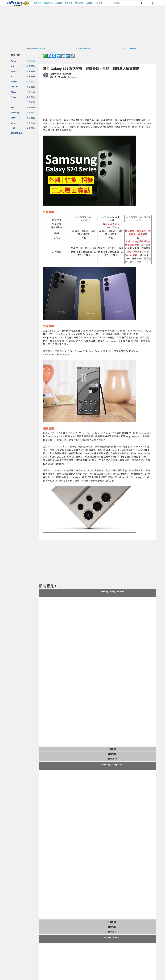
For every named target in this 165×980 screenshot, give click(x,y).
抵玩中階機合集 (83, 48)
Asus (13, 66)
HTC (13, 76)
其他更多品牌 (17, 133)
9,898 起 (112, 749)
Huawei (15, 81)
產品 (33, 61)
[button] (153, 3)
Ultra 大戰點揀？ (130, 48)
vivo (13, 123)
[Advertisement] (97, 98)
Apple (14, 61)
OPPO (14, 102)
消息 (28, 61)
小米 (13, 128)
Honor (14, 71)
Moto (13, 92)
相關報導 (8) (112, 759)
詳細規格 (112, 754)
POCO (14, 107)
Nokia (14, 97)
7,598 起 (112, 922)
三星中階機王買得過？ (36, 48)
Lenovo (14, 87)
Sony (13, 118)
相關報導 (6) (112, 932)
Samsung (15, 113)
